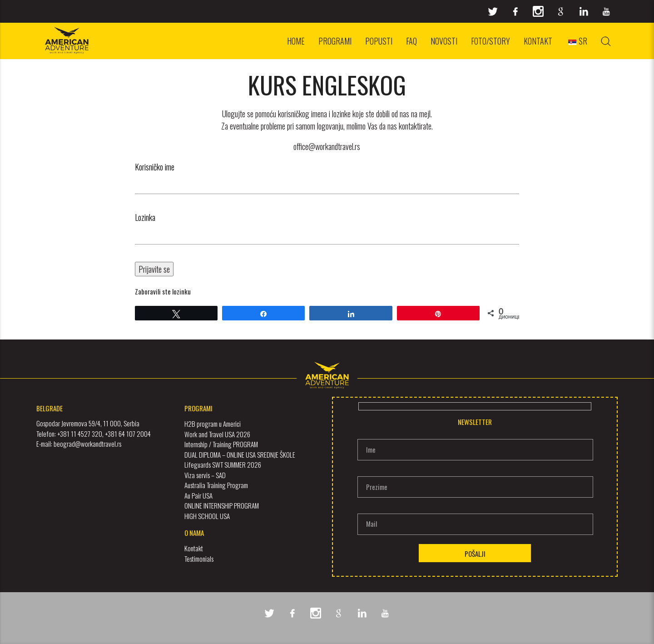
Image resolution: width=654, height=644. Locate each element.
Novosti (444, 41)
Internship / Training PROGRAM (221, 444)
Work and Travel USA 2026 (217, 434)
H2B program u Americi (213, 424)
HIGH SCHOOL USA (207, 516)
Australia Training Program (216, 485)
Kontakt (538, 41)
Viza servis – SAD (205, 475)
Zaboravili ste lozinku (163, 291)
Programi (335, 41)
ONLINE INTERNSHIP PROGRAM (222, 505)
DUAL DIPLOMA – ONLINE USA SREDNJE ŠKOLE (240, 454)
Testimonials (199, 558)
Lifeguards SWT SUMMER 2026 (223, 464)
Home (296, 41)
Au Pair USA (198, 495)
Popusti (379, 41)
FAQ (411, 41)
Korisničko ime (155, 167)
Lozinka (145, 217)
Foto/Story (490, 41)
